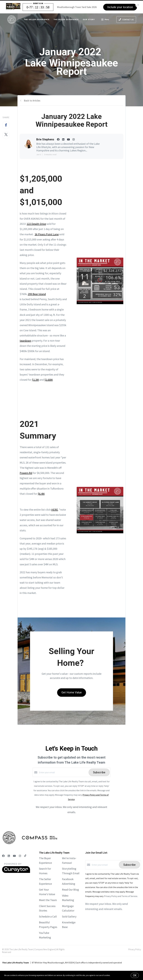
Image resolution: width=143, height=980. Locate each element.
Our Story (89, 19)
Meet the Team (48, 900)
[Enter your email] (63, 772)
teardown (25, 341)
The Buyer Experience (66, 19)
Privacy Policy (135, 949)
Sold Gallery (69, 916)
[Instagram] (20, 856)
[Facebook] (3, 856)
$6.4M (41, 494)
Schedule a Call (48, 916)
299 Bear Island (37, 294)
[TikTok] (25, 856)
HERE (55, 510)
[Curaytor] (16, 872)
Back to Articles (32, 101)
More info (114, 975)
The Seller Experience (37, 19)
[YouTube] (14, 856)
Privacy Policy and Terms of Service (121, 896)
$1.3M (35, 380)
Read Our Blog (70, 890)
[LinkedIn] (9, 856)
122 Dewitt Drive (36, 224)
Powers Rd (26, 473)
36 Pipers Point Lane (47, 234)
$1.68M (49, 380)
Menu (105, 20)
